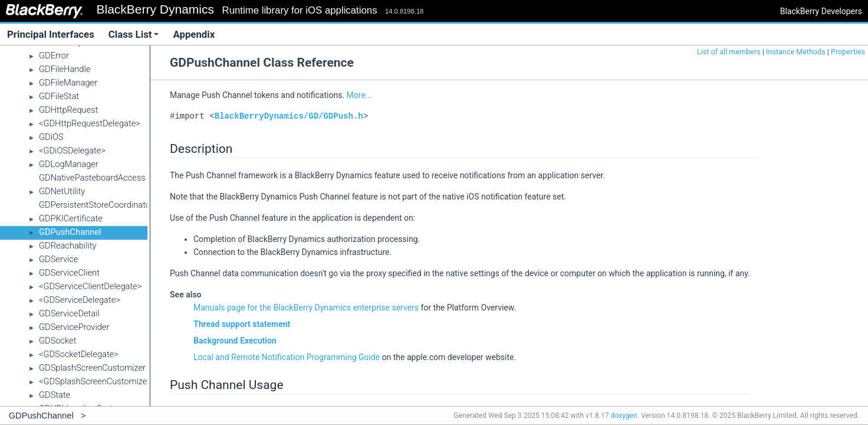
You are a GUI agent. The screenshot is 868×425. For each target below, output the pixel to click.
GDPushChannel (70, 232)
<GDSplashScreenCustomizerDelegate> (113, 381)
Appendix (194, 34)
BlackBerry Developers (821, 11)
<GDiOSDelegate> (72, 151)
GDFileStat (59, 96)
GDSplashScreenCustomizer (92, 368)
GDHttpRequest (68, 110)
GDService (58, 259)
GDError (54, 55)
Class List (134, 34)
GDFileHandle (65, 69)
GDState (55, 395)
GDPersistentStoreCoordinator (96, 205)
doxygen (624, 416)
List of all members (729, 52)
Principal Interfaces (51, 34)
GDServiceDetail (69, 313)
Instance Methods (796, 52)
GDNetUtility (62, 191)
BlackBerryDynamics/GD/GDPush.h (289, 116)
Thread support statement (242, 324)
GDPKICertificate (71, 218)
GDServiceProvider (74, 327)
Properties (848, 52)
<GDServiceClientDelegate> (90, 286)
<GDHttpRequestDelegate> (90, 123)
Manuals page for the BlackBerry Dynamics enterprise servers (306, 308)
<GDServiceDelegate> (80, 300)
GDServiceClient (69, 273)
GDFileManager (68, 83)
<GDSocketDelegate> (79, 354)
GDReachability (68, 246)
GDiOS (51, 137)
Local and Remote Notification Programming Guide (287, 357)
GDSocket (57, 341)
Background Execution (235, 341)
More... (359, 95)
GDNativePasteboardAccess (92, 178)
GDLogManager (69, 164)
